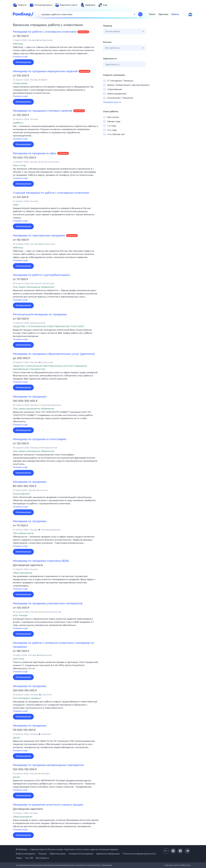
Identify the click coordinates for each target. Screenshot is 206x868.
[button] (56, 52)
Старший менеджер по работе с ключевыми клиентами (51, 193)
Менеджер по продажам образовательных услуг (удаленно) (54, 354)
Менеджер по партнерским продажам (39, 236)
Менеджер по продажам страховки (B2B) (41, 561)
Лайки (19, 858)
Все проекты (42, 858)
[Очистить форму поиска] (135, 14)
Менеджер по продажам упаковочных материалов (48, 603)
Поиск (152, 14)
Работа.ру (186, 865)
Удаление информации (108, 854)
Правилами (107, 865)
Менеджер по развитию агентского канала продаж (48, 805)
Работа (175, 14)
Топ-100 (29, 858)
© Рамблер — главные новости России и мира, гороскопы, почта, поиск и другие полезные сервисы (67, 849)
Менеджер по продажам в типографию (40, 439)
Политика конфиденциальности (139, 854)
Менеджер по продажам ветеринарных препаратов (48, 765)
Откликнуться (23, 62)
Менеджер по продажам (30, 397)
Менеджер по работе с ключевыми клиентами (45, 32)
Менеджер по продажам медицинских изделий (45, 71)
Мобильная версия (25, 854)
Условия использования (81, 854)
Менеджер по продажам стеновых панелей (43, 111)
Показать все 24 (112, 102)
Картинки (163, 14)
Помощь (42, 854)
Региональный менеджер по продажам (40, 314)
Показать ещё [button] (20, 57)
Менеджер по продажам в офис (35, 153)
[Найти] (140, 14)
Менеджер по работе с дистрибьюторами (41, 275)
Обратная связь (58, 854)
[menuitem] (20, 5)
